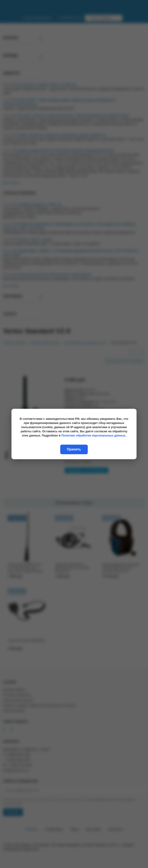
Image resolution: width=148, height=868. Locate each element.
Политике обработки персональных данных (93, 435)
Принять (74, 449)
